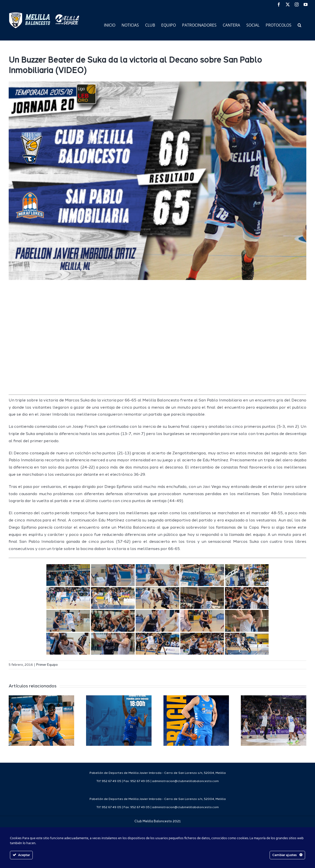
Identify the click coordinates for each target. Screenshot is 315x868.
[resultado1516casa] (157, 181)
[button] (299, 25)
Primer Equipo (47, 665)
